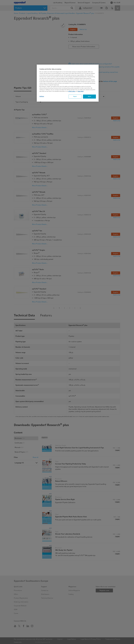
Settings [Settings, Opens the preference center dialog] (42, 96)
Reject (75, 96)
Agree (89, 96)
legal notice (81, 91)
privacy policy (72, 91)
